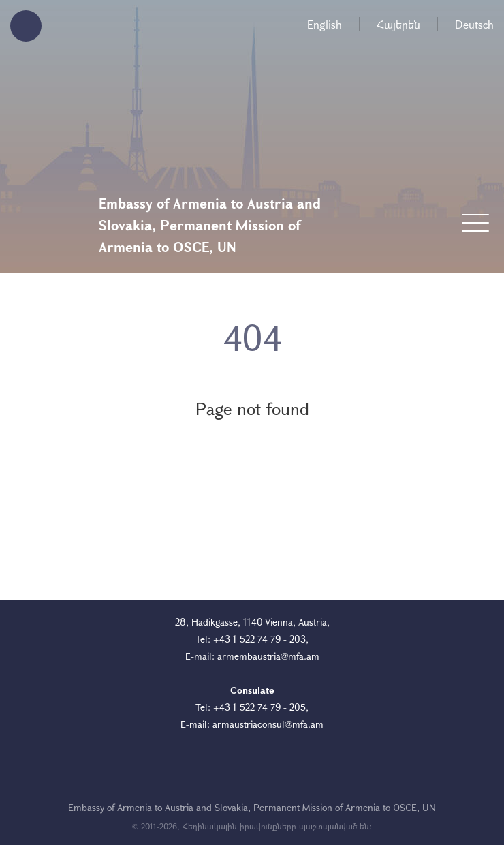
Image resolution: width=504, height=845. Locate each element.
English (325, 24)
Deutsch (474, 24)
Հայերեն (398, 24)
